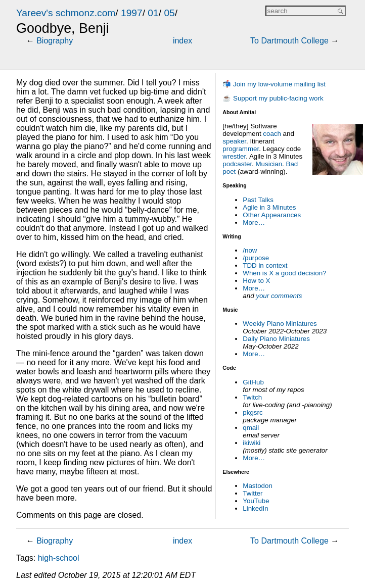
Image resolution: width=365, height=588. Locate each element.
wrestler (234, 156)
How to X (256, 281)
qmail (251, 428)
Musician (269, 164)
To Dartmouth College (289, 41)
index (182, 41)
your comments (279, 296)
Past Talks (258, 200)
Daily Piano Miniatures (276, 339)
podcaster (237, 164)
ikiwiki (252, 443)
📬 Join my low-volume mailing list (274, 84)
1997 (132, 13)
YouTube (256, 501)
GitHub (253, 382)
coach (272, 134)
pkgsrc (253, 412)
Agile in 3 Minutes (269, 207)
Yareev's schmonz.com (66, 13)
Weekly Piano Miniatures (280, 324)
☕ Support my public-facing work (273, 98)
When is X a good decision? (284, 273)
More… (254, 223)
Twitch (252, 397)
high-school (59, 558)
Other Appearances (272, 215)
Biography (55, 41)
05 (169, 13)
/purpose (256, 258)
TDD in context (265, 265)
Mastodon (258, 486)
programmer (241, 149)
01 (153, 13)
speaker (234, 141)
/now (250, 250)
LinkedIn (255, 508)
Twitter (253, 493)
